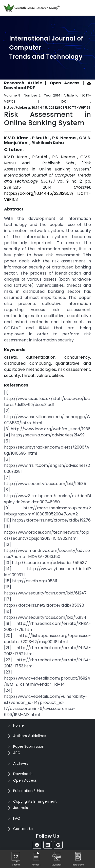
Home (18, 725)
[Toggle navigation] (87, 8)
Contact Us (23, 829)
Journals (21, 808)
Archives (21, 763)
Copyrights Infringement (35, 801)
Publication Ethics (29, 791)
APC (17, 753)
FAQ (17, 818)
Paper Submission (29, 746)
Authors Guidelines (30, 736)
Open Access (25, 780)
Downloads (23, 774)
